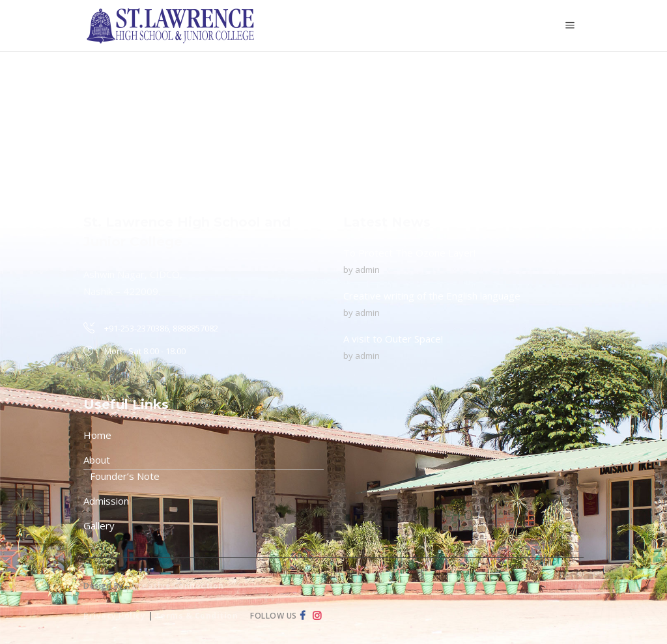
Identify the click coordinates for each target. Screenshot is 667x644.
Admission (106, 501)
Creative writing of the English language (432, 296)
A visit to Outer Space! (393, 339)
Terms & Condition (197, 616)
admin (367, 270)
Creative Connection (178, 586)
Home (97, 435)
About (97, 460)
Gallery (99, 525)
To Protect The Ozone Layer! (409, 253)
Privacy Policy (114, 616)
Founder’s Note (125, 476)
